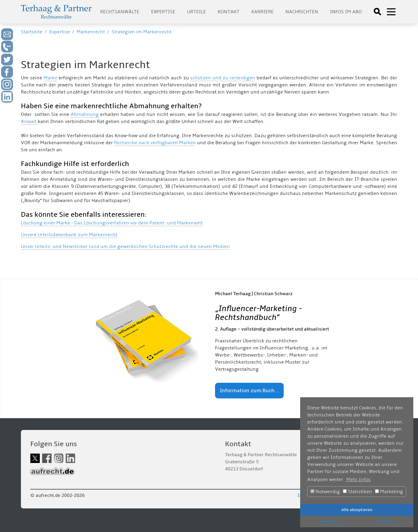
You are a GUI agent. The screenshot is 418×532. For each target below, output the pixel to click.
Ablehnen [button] (385, 521)
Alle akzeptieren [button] (357, 510)
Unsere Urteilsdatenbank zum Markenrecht (69, 235)
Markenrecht (91, 32)
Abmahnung (85, 114)
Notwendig (325, 492)
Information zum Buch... (249, 391)
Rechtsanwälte (120, 12)
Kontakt (229, 12)
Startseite (32, 32)
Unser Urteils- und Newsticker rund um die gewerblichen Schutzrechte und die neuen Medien (125, 247)
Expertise (163, 12)
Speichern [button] (328, 521)
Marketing (389, 492)
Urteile (196, 12)
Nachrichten (302, 12)
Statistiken (357, 492)
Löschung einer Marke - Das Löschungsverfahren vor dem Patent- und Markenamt (112, 223)
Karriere (262, 12)
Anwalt (29, 121)
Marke (51, 78)
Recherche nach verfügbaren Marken (155, 143)
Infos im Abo (346, 12)
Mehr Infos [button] (358, 480)
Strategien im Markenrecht (142, 32)
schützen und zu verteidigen (223, 78)
